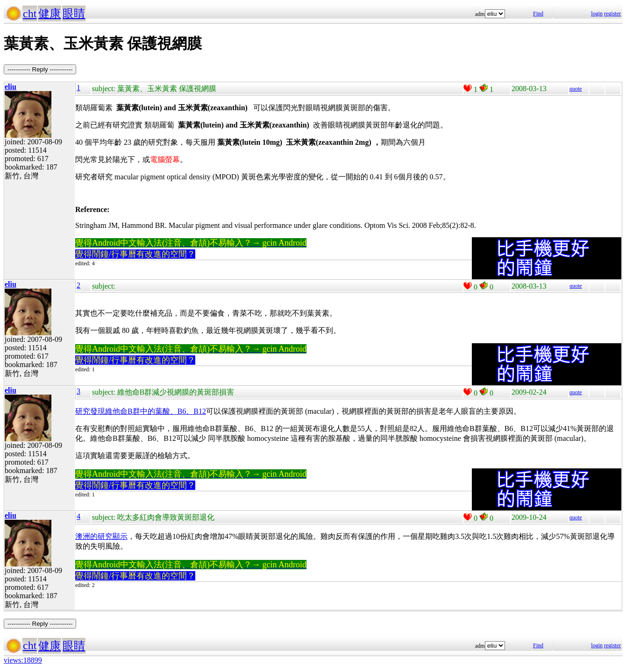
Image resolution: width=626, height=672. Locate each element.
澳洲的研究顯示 (101, 536)
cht (30, 14)
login (597, 14)
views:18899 (23, 660)
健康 (50, 14)
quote (576, 89)
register (612, 14)
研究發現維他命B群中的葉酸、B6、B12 (141, 411)
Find (538, 14)
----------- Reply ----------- (40, 69)
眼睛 (74, 14)
